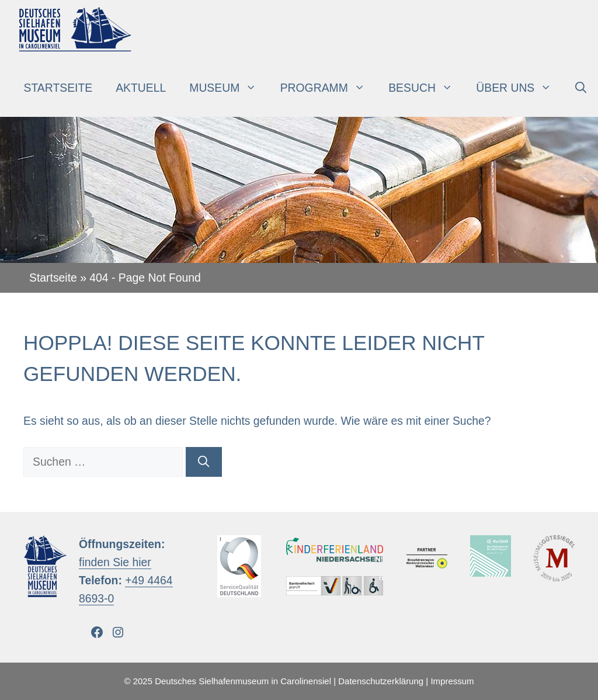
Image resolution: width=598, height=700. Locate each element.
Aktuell (141, 88)
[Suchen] (204, 462)
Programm (329, 88)
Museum (229, 88)
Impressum (452, 681)
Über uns (519, 88)
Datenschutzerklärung (381, 681)
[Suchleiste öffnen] (581, 88)
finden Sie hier (115, 562)
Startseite (58, 88)
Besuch (426, 88)
